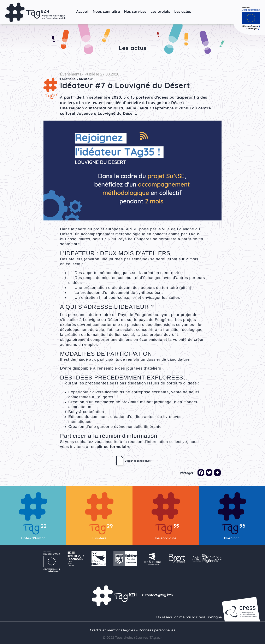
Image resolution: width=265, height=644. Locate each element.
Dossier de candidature (138, 461)
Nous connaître (106, 12)
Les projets (160, 12)
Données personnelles (157, 630)
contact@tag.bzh (159, 595)
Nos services (135, 12)
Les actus (183, 12)
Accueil (82, 12)
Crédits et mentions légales (112, 630)
